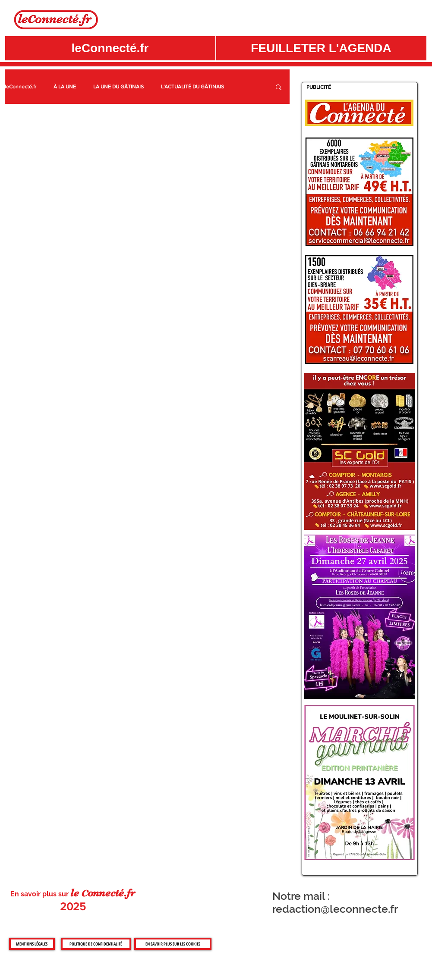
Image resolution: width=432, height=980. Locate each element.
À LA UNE (65, 87)
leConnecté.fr (20, 87)
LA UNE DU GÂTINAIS (118, 87)
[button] (321, 48)
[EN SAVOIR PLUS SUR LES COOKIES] (173, 944)
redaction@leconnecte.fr (335, 909)
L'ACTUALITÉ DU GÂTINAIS (192, 87)
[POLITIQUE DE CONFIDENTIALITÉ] (96, 944)
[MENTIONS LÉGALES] (32, 944)
